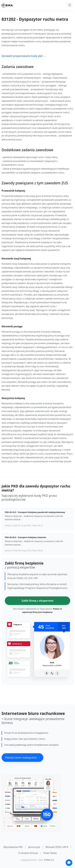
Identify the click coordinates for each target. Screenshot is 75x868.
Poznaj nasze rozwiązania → (22, 757)
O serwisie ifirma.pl (28, 853)
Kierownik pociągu (12, 327)
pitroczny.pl (34, 847)
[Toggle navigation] (70, 5)
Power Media (50, 853)
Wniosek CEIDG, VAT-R (57, 847)
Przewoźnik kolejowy (13, 191)
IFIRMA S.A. (49, 860)
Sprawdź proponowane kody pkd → (24, 56)
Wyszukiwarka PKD (13, 847)
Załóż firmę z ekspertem (37, 601)
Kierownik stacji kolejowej (16, 259)
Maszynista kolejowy (13, 398)
